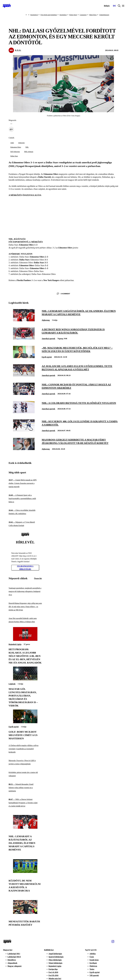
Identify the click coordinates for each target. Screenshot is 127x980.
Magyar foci (8, 950)
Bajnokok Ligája (15, 644)
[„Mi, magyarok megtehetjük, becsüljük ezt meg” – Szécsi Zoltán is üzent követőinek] (24, 357)
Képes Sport (73, 15)
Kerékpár (93, 963)
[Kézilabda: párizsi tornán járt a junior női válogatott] (25, 774)
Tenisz (92, 969)
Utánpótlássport (104, 15)
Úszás (92, 957)
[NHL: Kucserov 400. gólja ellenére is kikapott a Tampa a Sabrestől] (24, 431)
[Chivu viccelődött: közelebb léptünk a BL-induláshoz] (25, 512)
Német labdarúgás (55, 963)
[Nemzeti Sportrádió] (114, 6)
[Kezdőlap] (7, 6)
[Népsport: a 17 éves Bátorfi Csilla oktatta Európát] (25, 524)
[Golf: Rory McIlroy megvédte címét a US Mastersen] (25, 723)
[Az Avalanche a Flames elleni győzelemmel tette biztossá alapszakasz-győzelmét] (24, 376)
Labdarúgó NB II (14, 957)
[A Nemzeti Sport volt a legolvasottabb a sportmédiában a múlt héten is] (25, 498)
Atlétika (93, 954)
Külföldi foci (49, 950)
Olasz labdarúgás (55, 960)
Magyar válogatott (14, 966)
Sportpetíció (34, 15)
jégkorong (21, 143)
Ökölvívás (93, 966)
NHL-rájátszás (29, 152)
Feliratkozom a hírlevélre (25, 568)
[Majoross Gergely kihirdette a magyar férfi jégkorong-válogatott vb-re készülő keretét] (24, 449)
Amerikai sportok (48, 339)
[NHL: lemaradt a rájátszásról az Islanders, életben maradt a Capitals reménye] (24, 321)
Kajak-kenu (94, 960)
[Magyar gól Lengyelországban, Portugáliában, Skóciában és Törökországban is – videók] (25, 680)
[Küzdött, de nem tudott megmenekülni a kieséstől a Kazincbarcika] (25, 872)
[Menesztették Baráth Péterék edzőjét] (25, 913)
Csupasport (83, 15)
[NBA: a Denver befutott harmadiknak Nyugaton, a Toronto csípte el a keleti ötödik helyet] (25, 803)
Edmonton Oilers (16, 147)
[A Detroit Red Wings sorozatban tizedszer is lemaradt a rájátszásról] (24, 339)
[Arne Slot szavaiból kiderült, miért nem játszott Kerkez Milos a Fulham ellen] (25, 620)
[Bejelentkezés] (107, 6)
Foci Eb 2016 (53, 975)
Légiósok (12, 684)
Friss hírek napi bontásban (49, 15)
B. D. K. (18, 50)
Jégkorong (46, 320)
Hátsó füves (93, 15)
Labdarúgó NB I (14, 954)
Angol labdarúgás (55, 954)
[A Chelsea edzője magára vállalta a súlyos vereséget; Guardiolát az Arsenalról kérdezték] (25, 749)
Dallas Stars (14, 156)
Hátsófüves (12, 960)
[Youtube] (123, 941)
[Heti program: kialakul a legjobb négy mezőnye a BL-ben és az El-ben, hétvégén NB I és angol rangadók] (25, 640)
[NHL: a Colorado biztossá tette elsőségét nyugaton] (24, 413)
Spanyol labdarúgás (56, 957)
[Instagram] (113, 941)
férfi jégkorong (15, 152)
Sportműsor (63, 15)
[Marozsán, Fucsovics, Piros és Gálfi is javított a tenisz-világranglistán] (25, 762)
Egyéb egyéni (47, 357)
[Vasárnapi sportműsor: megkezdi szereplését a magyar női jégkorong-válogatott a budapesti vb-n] (25, 591)
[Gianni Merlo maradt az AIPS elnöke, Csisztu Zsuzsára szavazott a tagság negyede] (25, 483)
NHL (27, 147)
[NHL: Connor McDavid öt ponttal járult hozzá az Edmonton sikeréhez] (24, 394)
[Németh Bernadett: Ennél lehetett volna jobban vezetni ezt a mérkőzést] (25, 788)
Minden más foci (55, 979)
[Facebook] (118, 941)
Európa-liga (53, 969)
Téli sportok (94, 975)
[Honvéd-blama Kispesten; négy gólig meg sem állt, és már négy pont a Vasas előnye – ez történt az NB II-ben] (25, 607)
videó (12, 143)
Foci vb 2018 (53, 972)
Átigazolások (12, 963)
